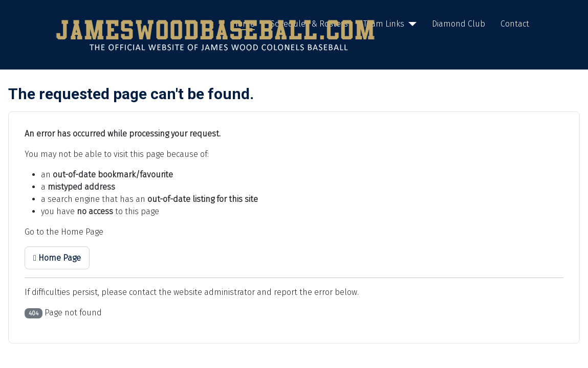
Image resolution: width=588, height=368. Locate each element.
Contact (515, 24)
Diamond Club (459, 24)
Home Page (57, 258)
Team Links (384, 24)
